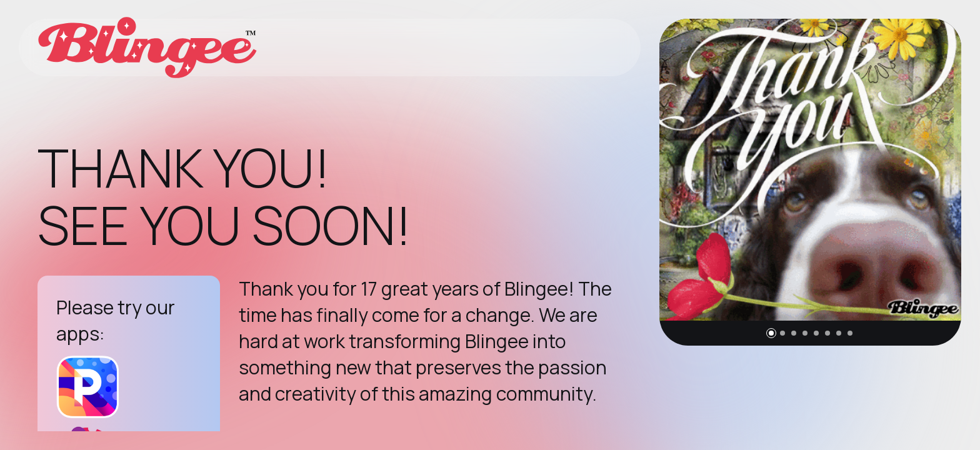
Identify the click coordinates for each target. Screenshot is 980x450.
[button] (771, 333)
